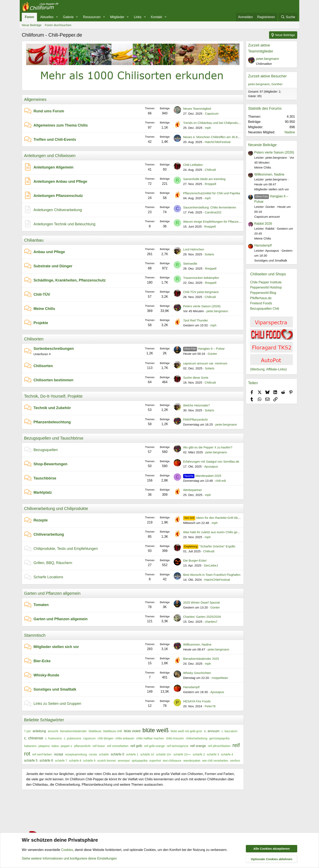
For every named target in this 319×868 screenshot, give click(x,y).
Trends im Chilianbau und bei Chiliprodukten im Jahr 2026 (223, 123)
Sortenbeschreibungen (54, 349)
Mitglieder (117, 17)
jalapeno (44, 746)
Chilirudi (210, 170)
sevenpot (124, 761)
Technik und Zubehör (52, 408)
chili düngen (106, 738)
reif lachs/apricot (177, 746)
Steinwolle (190, 264)
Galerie (68, 17)
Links (138, 17)
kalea (55, 746)
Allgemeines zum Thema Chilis (61, 125)
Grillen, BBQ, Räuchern (53, 563)
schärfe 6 (46, 760)
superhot (155, 761)
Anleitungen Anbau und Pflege (60, 182)
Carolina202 (213, 212)
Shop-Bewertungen (50, 464)
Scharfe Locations (48, 577)
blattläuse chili (113, 731)
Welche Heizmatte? (196, 405)
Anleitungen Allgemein (53, 167)
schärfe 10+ (164, 754)
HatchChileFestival (218, 142)
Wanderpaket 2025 (202, 476)
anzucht (53, 731)
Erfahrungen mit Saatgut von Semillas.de (211, 461)
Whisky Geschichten (197, 673)
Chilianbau (34, 240)
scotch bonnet (107, 761)
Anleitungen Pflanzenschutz (58, 196)
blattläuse (95, 731)
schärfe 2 (199, 754)
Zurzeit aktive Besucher (267, 76)
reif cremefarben (118, 746)
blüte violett (132, 731)
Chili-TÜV (42, 294)
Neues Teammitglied (197, 109)
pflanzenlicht (82, 746)
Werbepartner (192, 490)
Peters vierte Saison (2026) (202, 306)
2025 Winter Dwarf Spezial (201, 602)
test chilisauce (172, 761)
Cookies (67, 850)
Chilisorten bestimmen (53, 380)
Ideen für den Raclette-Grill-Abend (213, 518)
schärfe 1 (132, 754)
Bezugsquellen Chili (265, 309)
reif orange (198, 746)
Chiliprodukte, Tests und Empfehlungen (66, 549)
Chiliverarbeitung (49, 534)
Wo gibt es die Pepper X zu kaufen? (208, 447)
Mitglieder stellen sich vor (56, 647)
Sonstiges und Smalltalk (55, 689)
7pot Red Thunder (196, 320)
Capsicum (212, 113)
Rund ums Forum (49, 111)
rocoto (93, 754)
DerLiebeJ (211, 565)
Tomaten (41, 605)
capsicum (90, 738)
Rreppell (210, 184)
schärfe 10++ (182, 754)
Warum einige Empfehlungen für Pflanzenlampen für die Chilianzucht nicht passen (239, 222)
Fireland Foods (261, 303)
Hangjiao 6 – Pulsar (204, 348)
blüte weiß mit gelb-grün (186, 731)
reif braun (99, 746)
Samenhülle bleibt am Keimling (204, 179)
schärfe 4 (227, 754)
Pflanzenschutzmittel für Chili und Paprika (212, 193)
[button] (57, 17)
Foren (29, 17)
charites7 (211, 622)
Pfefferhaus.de (261, 298)
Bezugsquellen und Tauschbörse (54, 438)
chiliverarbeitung (197, 738)
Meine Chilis (44, 309)
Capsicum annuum (267, 217)
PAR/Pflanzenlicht (195, 419)
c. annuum (212, 731)
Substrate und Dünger (53, 266)
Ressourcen (92, 17)
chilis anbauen (125, 738)
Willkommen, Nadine (197, 644)
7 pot (27, 731)
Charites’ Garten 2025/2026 (202, 617)
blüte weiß (156, 730)
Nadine (290, 132)
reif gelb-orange (154, 746)
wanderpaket (192, 761)
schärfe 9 (89, 761)
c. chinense (34, 738)
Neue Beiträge (32, 25)
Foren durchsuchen (58, 25)
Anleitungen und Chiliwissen (50, 156)
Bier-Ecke (42, 661)
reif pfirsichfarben (219, 746)
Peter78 (210, 706)
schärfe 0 (117, 754)
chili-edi (221, 481)
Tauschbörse (45, 478)
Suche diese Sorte (196, 378)
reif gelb (136, 746)
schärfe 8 (75, 761)
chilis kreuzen (175, 738)
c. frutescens (53, 738)
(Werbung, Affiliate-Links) (268, 369)
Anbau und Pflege (49, 252)
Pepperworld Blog (263, 293)
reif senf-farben (42, 754)
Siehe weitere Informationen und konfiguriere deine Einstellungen (69, 858)
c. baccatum (229, 731)
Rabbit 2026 (263, 224)
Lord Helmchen (194, 249)
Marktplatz (43, 492)
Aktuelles (47, 17)
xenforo (235, 761)
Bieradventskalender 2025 (201, 659)
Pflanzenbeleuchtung (52, 422)
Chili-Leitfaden (193, 165)
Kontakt (156, 17)
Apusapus (211, 466)
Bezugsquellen (46, 450)
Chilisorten (34, 339)
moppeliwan (220, 678)
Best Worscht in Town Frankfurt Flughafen (212, 575)
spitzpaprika (139, 761)
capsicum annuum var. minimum (205, 363)
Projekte (41, 323)
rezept (59, 754)
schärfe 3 (213, 754)
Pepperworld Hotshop (266, 287)
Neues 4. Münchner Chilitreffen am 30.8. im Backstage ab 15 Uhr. (228, 137)
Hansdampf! (191, 687)
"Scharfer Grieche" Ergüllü (209, 546)
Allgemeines (35, 99)
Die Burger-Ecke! (195, 560)
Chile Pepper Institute (266, 282)
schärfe (104, 754)
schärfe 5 (31, 760)
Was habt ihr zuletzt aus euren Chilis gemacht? (215, 532)
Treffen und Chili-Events (55, 140)
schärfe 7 (61, 761)
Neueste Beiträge (262, 145)
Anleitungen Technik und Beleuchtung (64, 224)
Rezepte (41, 520)
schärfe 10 (147, 754)
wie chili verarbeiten (215, 761)
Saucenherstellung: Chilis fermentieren (210, 207)
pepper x (66, 746)
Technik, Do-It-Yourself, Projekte (53, 396)
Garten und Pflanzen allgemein (52, 593)
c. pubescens (73, 738)
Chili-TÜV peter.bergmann (201, 292)
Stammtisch (35, 635)
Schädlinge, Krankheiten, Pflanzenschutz (70, 280)
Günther (277, 84)
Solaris (209, 254)
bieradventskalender (74, 731)
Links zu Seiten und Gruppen (57, 704)
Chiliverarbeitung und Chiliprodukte (56, 508)
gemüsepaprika (219, 738)
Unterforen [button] (41, 354)
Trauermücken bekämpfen (201, 278)
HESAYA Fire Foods (197, 701)
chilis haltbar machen (150, 738)
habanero (30, 746)
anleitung (39, 731)
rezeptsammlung (76, 754)
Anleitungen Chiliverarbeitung (58, 210)
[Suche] (288, 17)
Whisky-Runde (46, 675)
